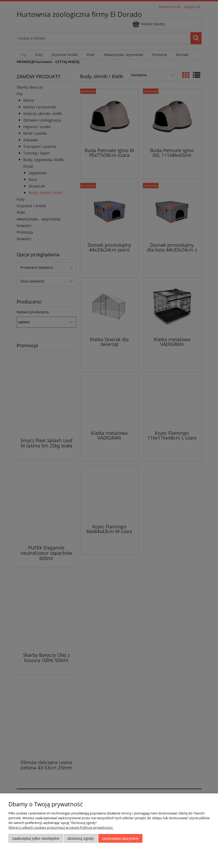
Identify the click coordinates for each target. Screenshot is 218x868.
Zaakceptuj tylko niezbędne (36, 838)
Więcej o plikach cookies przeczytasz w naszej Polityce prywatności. (61, 827)
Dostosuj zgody (81, 838)
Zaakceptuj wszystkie (120, 838)
